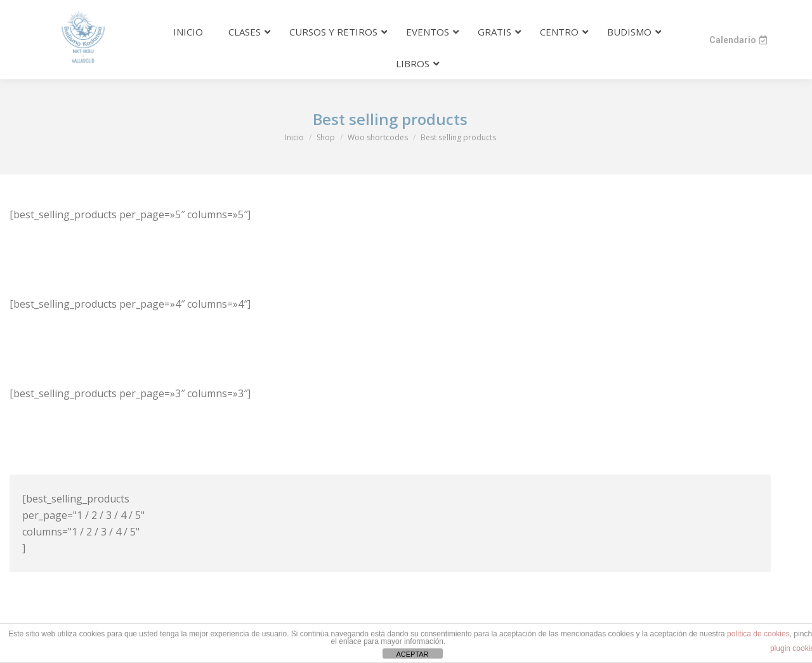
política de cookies (758, 634)
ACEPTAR (412, 654)
